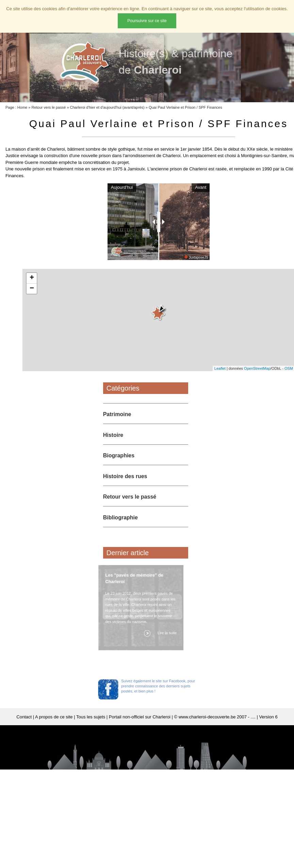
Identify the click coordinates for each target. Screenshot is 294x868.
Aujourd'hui (115, 187)
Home (22, 107)
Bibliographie (120, 528)
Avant (208, 187)
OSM (289, 379)
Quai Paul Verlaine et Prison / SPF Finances (185, 107)
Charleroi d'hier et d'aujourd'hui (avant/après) (107, 107)
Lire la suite (165, 643)
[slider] (159, 227)
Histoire (113, 446)
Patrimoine (117, 425)
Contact (24, 727)
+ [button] (32, 289)
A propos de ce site (54, 727)
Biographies (119, 466)
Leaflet (220, 379)
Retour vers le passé (48, 107)
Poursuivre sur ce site (147, 21)
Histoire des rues (125, 487)
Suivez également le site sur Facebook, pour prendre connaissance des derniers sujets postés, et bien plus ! (158, 697)
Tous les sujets (91, 727)
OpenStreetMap (257, 379)
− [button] (32, 299)
